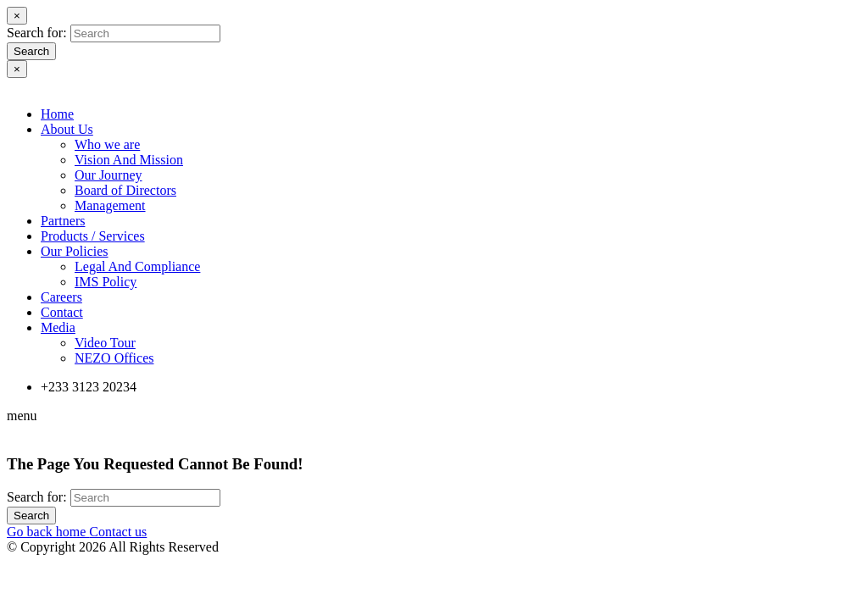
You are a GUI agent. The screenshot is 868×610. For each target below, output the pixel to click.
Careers (61, 297)
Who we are (107, 144)
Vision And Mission (129, 160)
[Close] (17, 16)
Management (110, 205)
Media (58, 327)
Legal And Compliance (137, 266)
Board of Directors (125, 190)
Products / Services (93, 236)
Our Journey (108, 175)
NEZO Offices (114, 358)
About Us (67, 129)
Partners (63, 221)
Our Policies (75, 251)
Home (57, 114)
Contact (62, 312)
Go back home (48, 532)
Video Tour (105, 343)
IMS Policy (106, 282)
